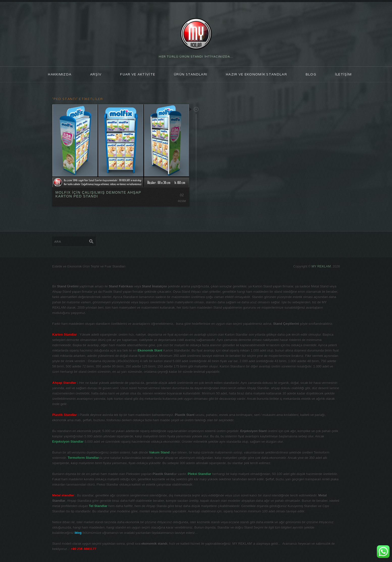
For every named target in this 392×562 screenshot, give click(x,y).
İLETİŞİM (343, 74)
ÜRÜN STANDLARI (191, 74)
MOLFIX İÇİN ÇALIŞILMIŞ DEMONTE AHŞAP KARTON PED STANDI (98, 194)
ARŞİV (96, 74)
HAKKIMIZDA (60, 74)
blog (311, 74)
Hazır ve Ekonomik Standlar (256, 74)
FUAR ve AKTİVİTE (138, 74)
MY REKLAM (321, 266)
